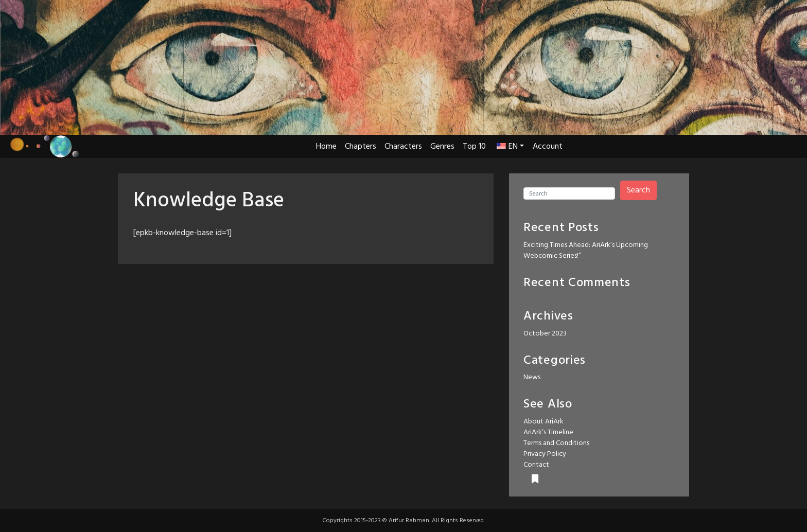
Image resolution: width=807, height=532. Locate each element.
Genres (442, 147)
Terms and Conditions (556, 443)
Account (548, 147)
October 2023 (545, 334)
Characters (403, 147)
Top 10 (474, 147)
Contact (536, 465)
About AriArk (543, 422)
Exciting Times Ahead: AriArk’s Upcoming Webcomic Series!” (586, 251)
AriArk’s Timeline (548, 432)
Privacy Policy (545, 454)
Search (638, 190)
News (532, 377)
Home (326, 147)
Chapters (361, 147)
